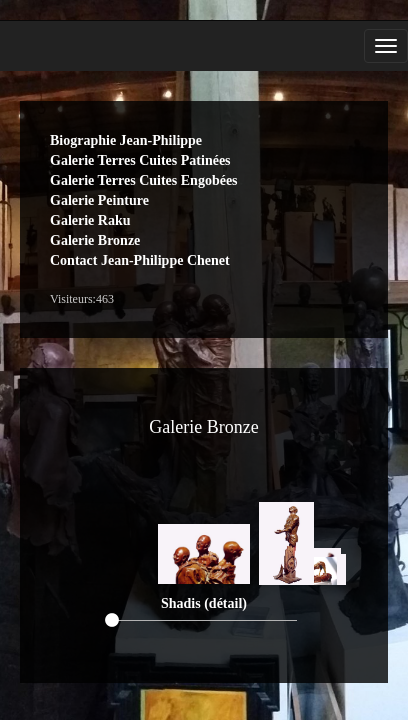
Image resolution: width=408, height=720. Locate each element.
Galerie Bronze (95, 240)
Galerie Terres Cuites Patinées (140, 160)
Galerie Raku (90, 220)
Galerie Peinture (99, 200)
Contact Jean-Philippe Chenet (140, 260)
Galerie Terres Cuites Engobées (144, 180)
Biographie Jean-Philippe (126, 140)
